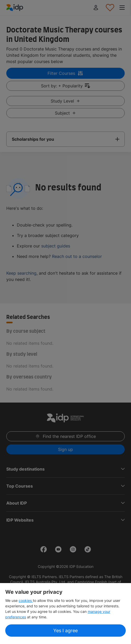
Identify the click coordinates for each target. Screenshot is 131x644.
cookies (26, 600)
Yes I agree (65, 631)
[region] (65, 614)
